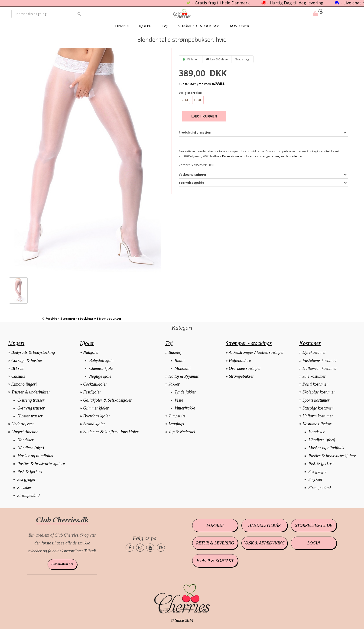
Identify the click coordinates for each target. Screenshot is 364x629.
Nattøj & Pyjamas (184, 376)
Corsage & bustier (27, 360)
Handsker (26, 440)
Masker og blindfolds (35, 456)
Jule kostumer (314, 376)
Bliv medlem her (62, 564)
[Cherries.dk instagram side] (140, 548)
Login (314, 543)
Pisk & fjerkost (30, 472)
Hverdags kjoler (97, 416)
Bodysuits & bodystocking (33, 352)
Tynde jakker (185, 392)
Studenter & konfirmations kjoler (111, 432)
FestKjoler (92, 392)
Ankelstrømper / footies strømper (256, 352)
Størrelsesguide (314, 525)
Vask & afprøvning (264, 543)
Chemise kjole (101, 368)
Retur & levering (215, 543)
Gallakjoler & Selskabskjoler (107, 400)
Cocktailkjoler (95, 384)
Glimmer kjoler (96, 408)
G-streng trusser (31, 408)
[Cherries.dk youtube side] (150, 548)
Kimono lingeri (24, 384)
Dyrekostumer (314, 352)
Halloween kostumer (320, 368)
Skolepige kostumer (319, 392)
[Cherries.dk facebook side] (130, 548)
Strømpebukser (241, 376)
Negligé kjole (100, 376)
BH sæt (18, 368)
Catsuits (18, 376)
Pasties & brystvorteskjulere (41, 464)
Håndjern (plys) (31, 448)
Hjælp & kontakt (215, 561)
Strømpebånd (29, 495)
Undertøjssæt (23, 424)
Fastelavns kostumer (320, 360)
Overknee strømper (245, 368)
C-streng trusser (31, 400)
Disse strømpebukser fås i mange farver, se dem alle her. (263, 156)
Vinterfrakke (185, 408)
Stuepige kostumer (318, 408)
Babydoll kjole (101, 360)
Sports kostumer (316, 400)
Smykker (24, 488)
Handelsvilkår (264, 525)
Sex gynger (27, 479)
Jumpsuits (177, 416)
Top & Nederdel (182, 432)
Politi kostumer (315, 384)
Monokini (183, 368)
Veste (179, 400)
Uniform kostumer (318, 416)
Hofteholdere (240, 360)
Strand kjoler (94, 424)
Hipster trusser (30, 416)
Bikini (180, 360)
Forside (51, 318)
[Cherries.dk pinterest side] (161, 548)
